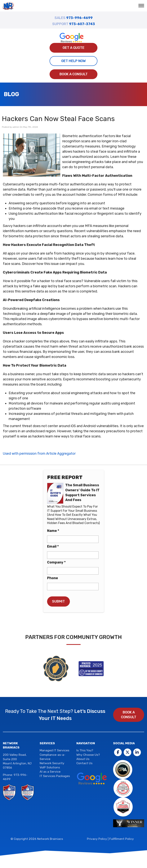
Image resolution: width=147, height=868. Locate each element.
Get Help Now (73, 61)
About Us (83, 759)
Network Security (52, 763)
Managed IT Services (54, 750)
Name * (53, 531)
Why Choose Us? (88, 755)
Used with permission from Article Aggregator (39, 454)
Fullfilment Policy (122, 839)
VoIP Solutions (50, 767)
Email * (53, 546)
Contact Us (84, 763)
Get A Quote (73, 48)
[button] (142, 6)
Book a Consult (74, 74)
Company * (56, 562)
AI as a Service (50, 772)
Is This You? (85, 750)
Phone (53, 578)
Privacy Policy (97, 839)
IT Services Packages (55, 776)
